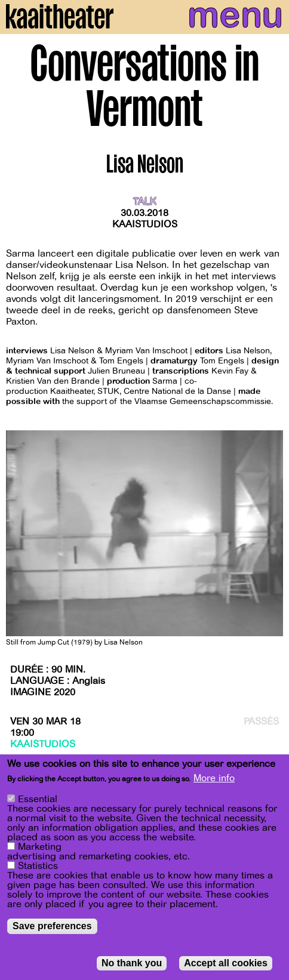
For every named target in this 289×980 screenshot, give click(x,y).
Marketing (40, 848)
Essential (38, 800)
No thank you (132, 964)
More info (214, 779)
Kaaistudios (145, 224)
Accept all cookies (226, 964)
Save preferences (52, 927)
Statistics (38, 867)
